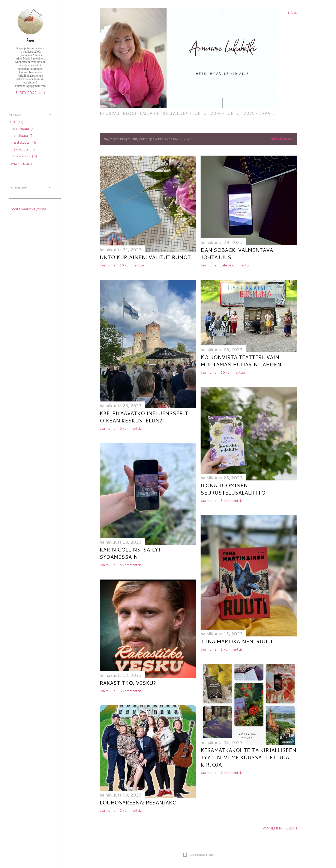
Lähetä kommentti (235, 265)
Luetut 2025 (240, 113)
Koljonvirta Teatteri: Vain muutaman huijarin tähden (241, 361)
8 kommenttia (131, 691)
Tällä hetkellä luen (164, 113)
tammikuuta (24, 156)
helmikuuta (24, 149)
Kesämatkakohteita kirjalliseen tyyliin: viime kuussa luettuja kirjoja (248, 757)
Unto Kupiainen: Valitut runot (145, 257)
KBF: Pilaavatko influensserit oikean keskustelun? (144, 417)
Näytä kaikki (282, 139)
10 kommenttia (132, 265)
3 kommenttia (232, 500)
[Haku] (293, 13)
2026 (16, 122)
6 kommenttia (131, 428)
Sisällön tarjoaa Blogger (198, 855)
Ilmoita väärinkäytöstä (27, 209)
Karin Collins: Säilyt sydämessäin (130, 553)
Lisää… (266, 113)
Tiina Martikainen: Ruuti (236, 641)
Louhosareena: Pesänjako (138, 803)
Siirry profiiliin (30, 93)
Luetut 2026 (207, 113)
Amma (30, 41)
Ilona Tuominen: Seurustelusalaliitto (233, 489)
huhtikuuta (22, 136)
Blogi (129, 113)
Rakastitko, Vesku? (128, 683)
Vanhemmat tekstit (280, 828)
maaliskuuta (24, 143)
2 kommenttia (232, 649)
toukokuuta (23, 129)
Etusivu (109, 113)
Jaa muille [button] (107, 265)
